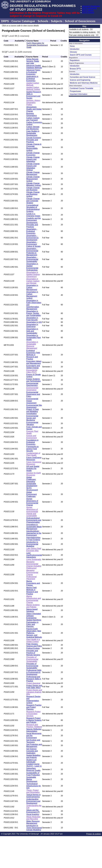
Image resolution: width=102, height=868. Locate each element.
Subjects (57, 21)
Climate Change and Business (33, 189)
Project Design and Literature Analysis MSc (34, 692)
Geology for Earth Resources (34, 474)
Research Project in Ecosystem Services (33, 714)
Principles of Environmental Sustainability (32, 659)
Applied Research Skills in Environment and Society (34, 95)
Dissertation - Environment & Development (32, 238)
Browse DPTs (75, 69)
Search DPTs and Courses (81, 55)
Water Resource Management (33, 822)
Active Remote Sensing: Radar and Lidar (33, 61)
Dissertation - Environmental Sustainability (32, 259)
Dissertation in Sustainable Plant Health (34, 338)
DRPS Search (88, 10)
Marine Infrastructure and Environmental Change (34, 599)
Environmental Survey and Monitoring (32, 418)
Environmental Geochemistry (32, 384)
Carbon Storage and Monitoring (33, 128)
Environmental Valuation (32, 423)
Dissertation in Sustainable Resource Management (32, 345)
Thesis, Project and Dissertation (33, 791)
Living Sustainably (34, 559)
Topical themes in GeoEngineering (34, 796)
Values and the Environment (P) (33, 811)
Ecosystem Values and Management (34, 362)
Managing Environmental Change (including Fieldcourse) (34, 565)
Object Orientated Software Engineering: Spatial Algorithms (34, 617)
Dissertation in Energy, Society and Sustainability (34, 313)
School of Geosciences (80, 21)
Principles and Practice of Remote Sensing (33, 653)
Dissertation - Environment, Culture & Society (34, 244)
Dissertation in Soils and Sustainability (32, 331)
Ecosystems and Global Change (33, 367)
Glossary (73, 52)
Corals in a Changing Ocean (33, 215)
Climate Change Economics (33, 154)
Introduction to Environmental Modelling (32, 544)
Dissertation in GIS (34, 322)
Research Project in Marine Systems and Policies (34, 720)
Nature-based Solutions (32, 610)
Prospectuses (75, 91)
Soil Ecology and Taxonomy (33, 741)
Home (72, 46)
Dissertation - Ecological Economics (32, 231)
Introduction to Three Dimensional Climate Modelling (34, 828)
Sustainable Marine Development (32, 779)
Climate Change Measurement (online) (33, 179)
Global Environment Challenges (32, 494)
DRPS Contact (88, 12)
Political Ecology (33, 648)
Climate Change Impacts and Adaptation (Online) (33, 167)
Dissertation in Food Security (32, 319)
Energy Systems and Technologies (34, 380)
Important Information (79, 94)
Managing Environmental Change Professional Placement (32, 575)
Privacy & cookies (94, 834)
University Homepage (91, 6)
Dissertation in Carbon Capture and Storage (33, 281)
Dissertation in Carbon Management (32, 287)
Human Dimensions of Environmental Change (32, 502)
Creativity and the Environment (34, 219)
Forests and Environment (32, 437)
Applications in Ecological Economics (32, 79)
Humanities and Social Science (83, 77)
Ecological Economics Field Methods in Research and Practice (33, 355)
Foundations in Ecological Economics (32, 442)
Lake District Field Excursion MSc (34, 550)
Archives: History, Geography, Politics (33, 103)
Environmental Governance (32, 389)
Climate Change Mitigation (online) (34, 184)
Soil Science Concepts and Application (32, 751)
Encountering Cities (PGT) (32, 371)
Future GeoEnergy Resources (34, 459)
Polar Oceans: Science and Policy (34, 645)
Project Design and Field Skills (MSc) (34, 687)
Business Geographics (32, 115)
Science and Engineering (80, 80)
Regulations (75, 60)
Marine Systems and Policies (33, 606)
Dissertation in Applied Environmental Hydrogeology (32, 267)
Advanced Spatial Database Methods (34, 67)
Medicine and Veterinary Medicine (84, 83)
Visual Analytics (33, 814)
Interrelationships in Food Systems (33, 539)
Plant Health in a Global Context (33, 641)
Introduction (75, 49)
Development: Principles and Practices (32, 225)
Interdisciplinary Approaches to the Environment (34, 533)
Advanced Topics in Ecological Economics (33, 72)
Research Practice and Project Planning (34, 707)
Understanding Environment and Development (33, 801)
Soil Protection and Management (34, 745)
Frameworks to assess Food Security (32, 449)
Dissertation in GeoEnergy (32, 326)
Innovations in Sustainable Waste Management (34, 527)
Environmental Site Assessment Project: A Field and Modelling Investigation (34, 409)
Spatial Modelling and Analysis (33, 756)
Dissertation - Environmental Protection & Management (32, 252)
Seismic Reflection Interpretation (34, 730)
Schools (43, 21)
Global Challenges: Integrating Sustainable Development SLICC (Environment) (32, 484)
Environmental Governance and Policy (33, 394)
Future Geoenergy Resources (34, 463)
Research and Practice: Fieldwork (34, 726)
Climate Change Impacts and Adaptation (33, 159)
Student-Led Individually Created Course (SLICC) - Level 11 (34, 763)
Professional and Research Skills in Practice (34, 679)
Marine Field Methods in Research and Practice (32, 591)
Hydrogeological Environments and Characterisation (34, 520)
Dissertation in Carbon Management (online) (32, 295)
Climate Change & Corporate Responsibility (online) (34, 147)
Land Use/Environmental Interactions (34, 555)
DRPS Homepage (89, 8)
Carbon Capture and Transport (33, 119)
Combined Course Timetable (81, 88)
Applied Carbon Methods (33, 84)
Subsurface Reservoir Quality (33, 769)
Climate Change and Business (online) (33, 194)
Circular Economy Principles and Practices (34, 140)
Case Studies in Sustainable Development (33, 133)
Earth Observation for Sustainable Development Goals (37, 45)
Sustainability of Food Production (33, 774)
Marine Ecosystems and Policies (33, 583)
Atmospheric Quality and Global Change (34, 109)
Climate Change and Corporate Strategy (33, 201)
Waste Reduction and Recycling (33, 818)
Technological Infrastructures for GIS (34, 786)
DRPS (5, 21)
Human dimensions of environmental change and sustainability (32, 512)
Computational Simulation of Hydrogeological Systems (33, 208)
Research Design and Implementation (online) (33, 700)
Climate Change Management (33, 173)
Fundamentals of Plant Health (33, 454)
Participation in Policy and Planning (32, 624)
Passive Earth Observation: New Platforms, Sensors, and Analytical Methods (34, 633)
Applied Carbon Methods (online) (33, 88)
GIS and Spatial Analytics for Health (33, 468)
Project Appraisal (33, 683)
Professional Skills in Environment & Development (34, 672)
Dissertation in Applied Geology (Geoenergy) (33, 274)
